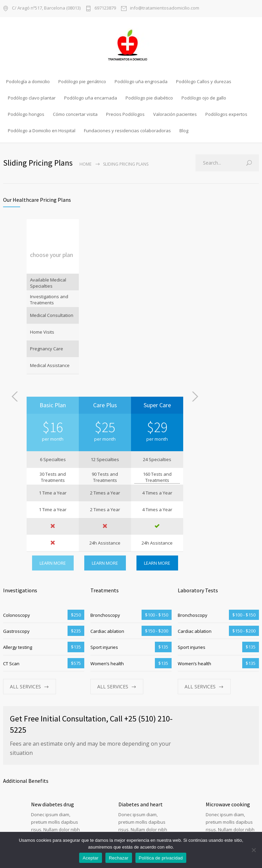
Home (85, 164)
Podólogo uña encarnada (91, 98)
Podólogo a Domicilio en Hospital (42, 131)
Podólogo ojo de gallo (204, 98)
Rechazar (119, 858)
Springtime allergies (230, 692)
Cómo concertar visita (75, 114)
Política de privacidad (161, 858)
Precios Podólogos (125, 114)
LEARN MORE (105, 385)
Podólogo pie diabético (149, 98)
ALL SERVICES (25, 509)
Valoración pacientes (175, 114)
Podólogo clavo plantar (32, 98)
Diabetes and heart (141, 627)
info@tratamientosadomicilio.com (165, 8)
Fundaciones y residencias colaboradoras (127, 131)
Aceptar (91, 858)
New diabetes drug (53, 627)
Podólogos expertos (226, 114)
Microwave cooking (228, 627)
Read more (43, 669)
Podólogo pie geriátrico (82, 81)
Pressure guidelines (54, 692)
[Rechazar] (253, 850)
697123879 (105, 8)
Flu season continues (143, 692)
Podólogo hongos (26, 114)
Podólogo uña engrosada (141, 81)
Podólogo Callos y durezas (204, 81)
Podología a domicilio (28, 81)
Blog (184, 131)
